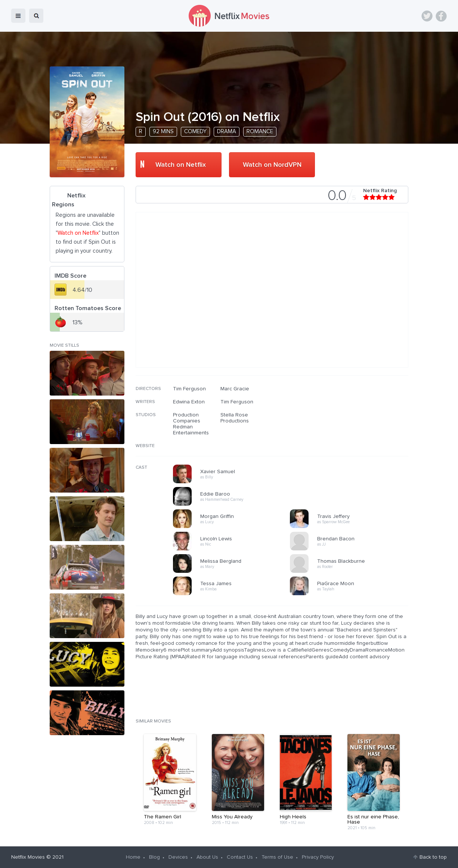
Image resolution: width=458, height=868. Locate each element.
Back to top (433, 857)
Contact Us (240, 857)
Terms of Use (277, 857)
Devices (178, 857)
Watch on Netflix (181, 165)
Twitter (427, 16)
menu (18, 16)
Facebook (441, 16)
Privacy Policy (318, 857)
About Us (207, 857)
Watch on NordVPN (272, 165)
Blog (154, 857)
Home (133, 857)
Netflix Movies (28, 857)
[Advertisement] (352, 434)
